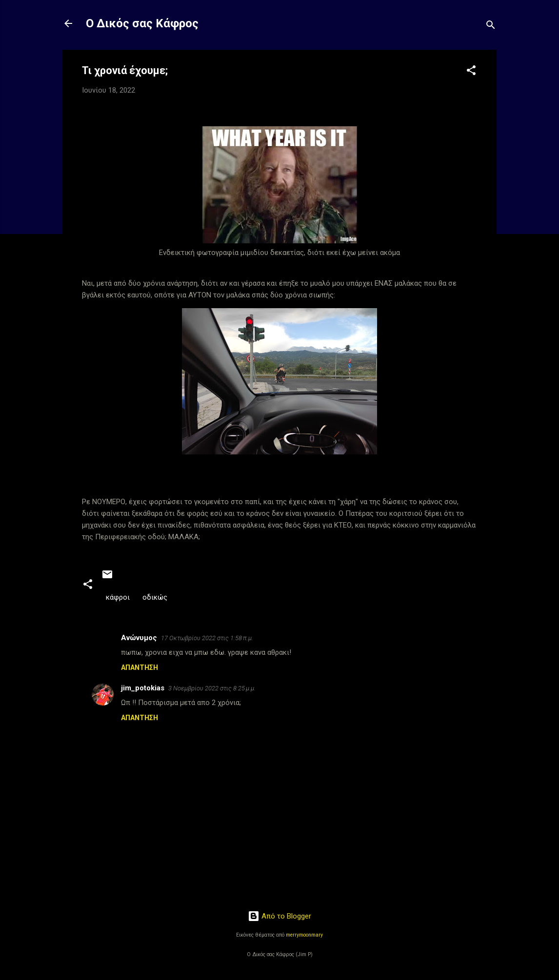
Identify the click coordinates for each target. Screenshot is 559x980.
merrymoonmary (304, 935)
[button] (471, 72)
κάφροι (118, 597)
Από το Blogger (279, 916)
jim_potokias (143, 688)
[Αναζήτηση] (491, 27)
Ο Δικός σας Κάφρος (142, 23)
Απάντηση (140, 667)
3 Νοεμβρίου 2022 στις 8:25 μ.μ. (212, 688)
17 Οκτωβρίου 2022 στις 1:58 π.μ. (207, 638)
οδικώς (155, 597)
